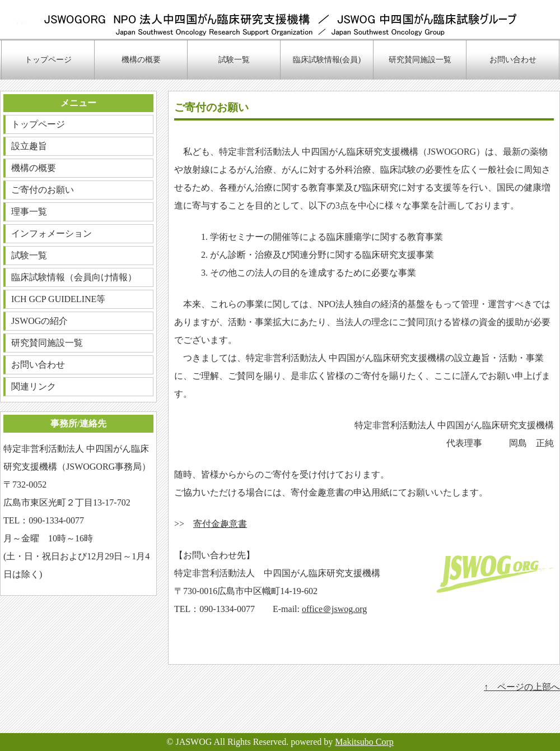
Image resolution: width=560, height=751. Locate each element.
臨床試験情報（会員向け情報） (74, 277)
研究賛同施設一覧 (420, 60)
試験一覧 (234, 60)
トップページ (48, 60)
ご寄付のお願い (43, 190)
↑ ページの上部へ (522, 687)
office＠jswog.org (334, 609)
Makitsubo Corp (364, 742)
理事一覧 (29, 212)
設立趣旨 (29, 146)
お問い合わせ (513, 60)
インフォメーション (52, 233)
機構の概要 (141, 60)
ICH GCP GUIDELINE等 (58, 299)
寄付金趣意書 (220, 524)
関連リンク (34, 386)
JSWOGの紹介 (39, 321)
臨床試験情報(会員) (327, 60)
